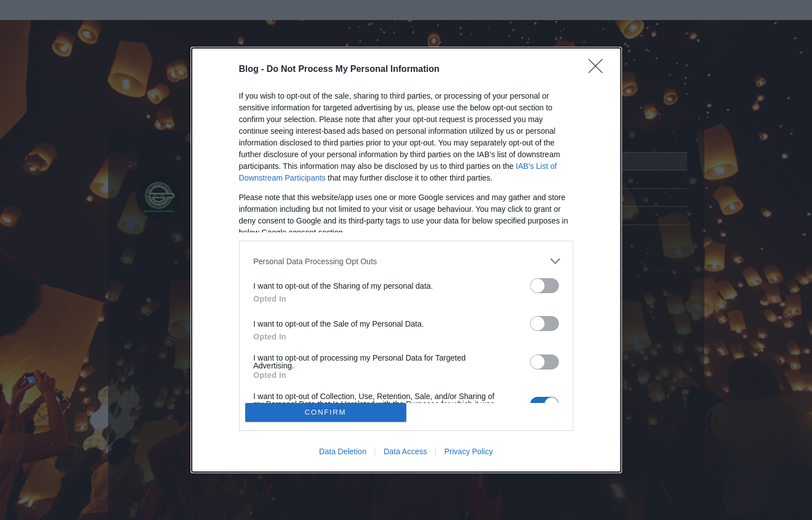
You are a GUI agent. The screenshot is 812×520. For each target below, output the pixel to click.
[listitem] (406, 261)
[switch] (544, 286)
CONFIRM (326, 412)
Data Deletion (343, 451)
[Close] (599, 70)
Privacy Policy (468, 451)
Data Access (405, 451)
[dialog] (406, 260)
